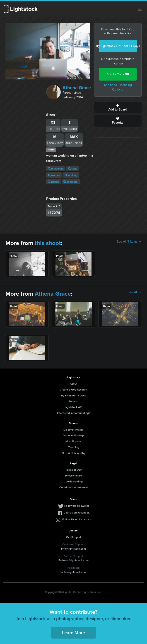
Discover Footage (74, 435)
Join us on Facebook (77, 512)
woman (54, 175)
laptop (53, 182)
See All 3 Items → (129, 242)
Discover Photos (73, 430)
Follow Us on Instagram (77, 519)
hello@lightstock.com (73, 572)
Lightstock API (73, 407)
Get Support (74, 537)
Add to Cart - (118, 74)
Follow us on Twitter (77, 506)
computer (71, 182)
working (71, 175)
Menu (140, 9)
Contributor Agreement (74, 487)
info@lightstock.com (73, 549)
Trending (74, 447)
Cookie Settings (74, 481)
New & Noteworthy (73, 453)
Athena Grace (77, 88)
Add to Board (118, 108)
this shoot (48, 243)
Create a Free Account (73, 390)
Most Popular (73, 441)
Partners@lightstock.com (73, 560)
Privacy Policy (73, 476)
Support (73, 401)
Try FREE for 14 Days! (74, 395)
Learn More (73, 633)
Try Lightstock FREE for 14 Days (118, 46)
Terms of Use (74, 470)
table (73, 168)
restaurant (56, 168)
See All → (135, 292)
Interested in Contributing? (74, 413)
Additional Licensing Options (118, 87)
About (73, 384)
